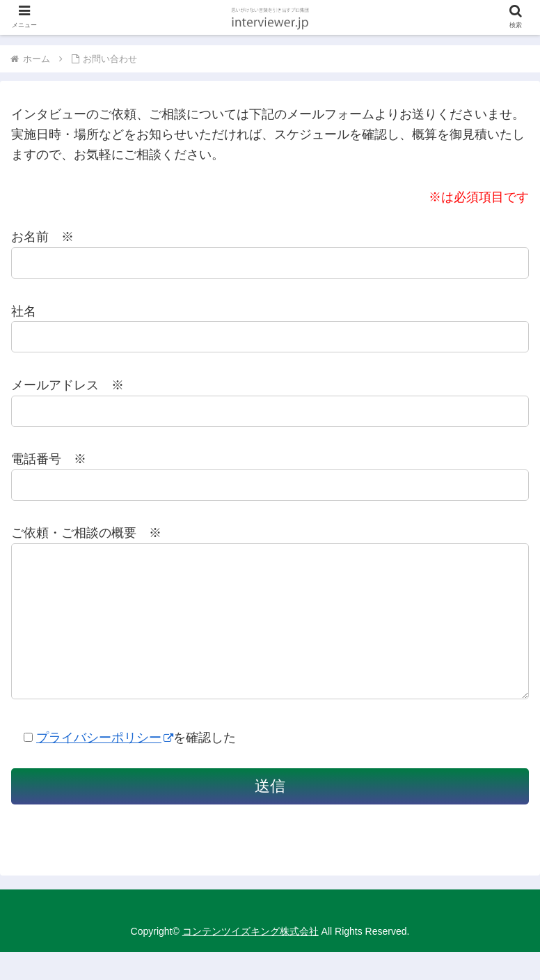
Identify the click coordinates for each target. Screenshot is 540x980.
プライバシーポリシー (105, 765)
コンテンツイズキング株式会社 (251, 959)
